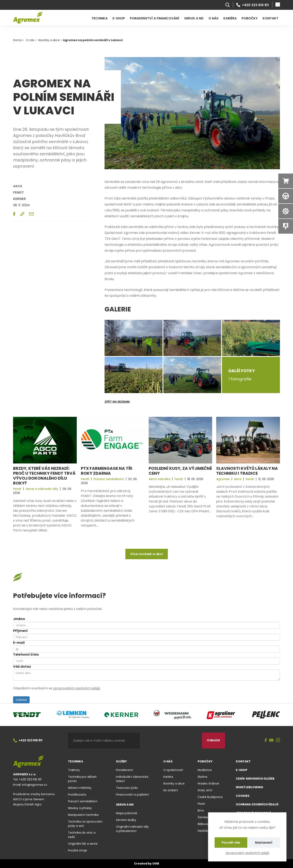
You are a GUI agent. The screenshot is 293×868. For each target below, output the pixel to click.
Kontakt (270, 18)
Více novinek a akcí (147, 554)
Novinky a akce (174, 783)
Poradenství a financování (155, 18)
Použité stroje (77, 850)
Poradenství (124, 770)
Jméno (19, 619)
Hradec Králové (208, 783)
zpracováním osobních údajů (77, 688)
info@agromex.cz (35, 785)
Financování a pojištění (132, 795)
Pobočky (250, 18)
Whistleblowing (250, 787)
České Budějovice (210, 797)
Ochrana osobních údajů (257, 804)
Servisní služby (126, 820)
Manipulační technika (83, 815)
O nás (213, 18)
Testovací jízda (127, 788)
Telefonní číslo (26, 654)
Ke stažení (171, 790)
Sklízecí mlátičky (80, 788)
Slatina (202, 777)
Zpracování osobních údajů (247, 853)
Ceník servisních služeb (255, 779)
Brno (201, 811)
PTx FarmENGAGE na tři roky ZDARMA (107, 471)
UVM (156, 863)
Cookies (243, 796)
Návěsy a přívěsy (80, 808)
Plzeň (201, 804)
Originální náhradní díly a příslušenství (132, 829)
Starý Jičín (205, 790)
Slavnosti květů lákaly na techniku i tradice (247, 471)
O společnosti (173, 770)
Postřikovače (77, 795)
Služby (121, 761)
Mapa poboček (127, 813)
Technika (100, 18)
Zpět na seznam (117, 402)
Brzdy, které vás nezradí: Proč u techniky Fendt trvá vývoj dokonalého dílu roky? (44, 476)
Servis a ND (194, 18)
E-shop (119, 18)
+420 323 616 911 (253, 5)
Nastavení (264, 843)
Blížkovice (204, 824)
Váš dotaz (22, 667)
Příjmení (20, 631)
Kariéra (230, 18)
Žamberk (204, 817)
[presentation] (171, 741)
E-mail (19, 643)
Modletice (205, 770)
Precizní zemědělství (83, 801)
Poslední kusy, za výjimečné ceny (180, 471)
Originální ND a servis (83, 844)
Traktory (74, 770)
